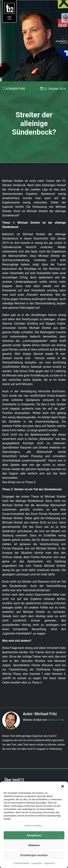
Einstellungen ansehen (34, 855)
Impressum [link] (37, 863)
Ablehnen (34, 845)
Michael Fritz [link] (56, 720)
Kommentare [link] (16, 89)
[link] (10, 8)
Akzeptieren (34, 835)
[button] (63, 786)
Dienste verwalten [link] (33, 826)
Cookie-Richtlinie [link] (21, 863)
